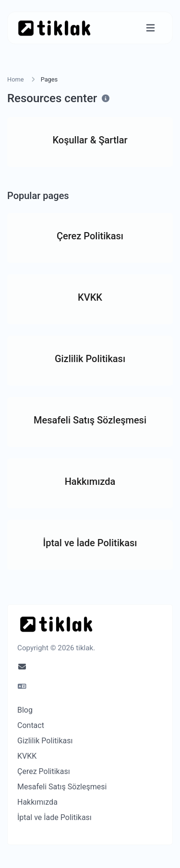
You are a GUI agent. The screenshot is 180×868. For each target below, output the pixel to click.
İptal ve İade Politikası (54, 817)
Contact (31, 725)
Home (15, 79)
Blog (25, 710)
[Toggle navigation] (150, 28)
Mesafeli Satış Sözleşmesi (62, 787)
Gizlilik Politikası (45, 741)
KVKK (27, 756)
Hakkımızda (37, 802)
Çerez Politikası (44, 771)
